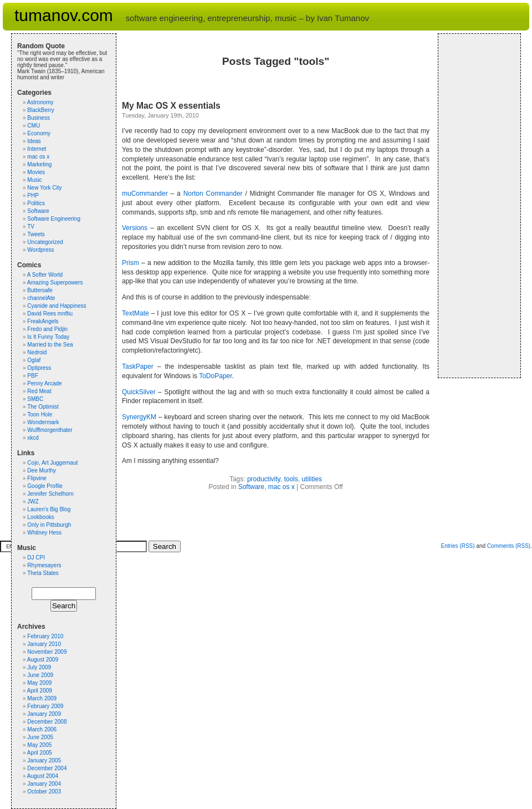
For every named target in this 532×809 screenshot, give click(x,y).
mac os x (282, 487)
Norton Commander (213, 194)
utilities (312, 479)
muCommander (145, 194)
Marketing (39, 164)
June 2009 (40, 675)
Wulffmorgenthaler (50, 430)
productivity (264, 479)
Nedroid (37, 352)
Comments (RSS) (509, 546)
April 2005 (40, 753)
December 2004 (47, 768)
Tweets (36, 234)
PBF (32, 376)
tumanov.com (64, 15)
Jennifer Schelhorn (50, 494)
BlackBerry (40, 110)
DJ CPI (36, 558)
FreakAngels (43, 321)
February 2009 (45, 706)
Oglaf (34, 360)
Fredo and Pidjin (47, 329)
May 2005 (39, 745)
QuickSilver (139, 392)
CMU (34, 126)
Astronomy (40, 102)
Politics (36, 203)
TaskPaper (138, 367)
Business (39, 118)
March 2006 (42, 729)
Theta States (43, 573)
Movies (36, 172)
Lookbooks (40, 517)
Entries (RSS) (457, 546)
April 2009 (40, 691)
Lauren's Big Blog (49, 509)
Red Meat (39, 391)
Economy (39, 133)
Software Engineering (54, 219)
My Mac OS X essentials (171, 106)
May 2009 (39, 683)
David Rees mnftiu (50, 314)
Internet (37, 149)
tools (291, 479)
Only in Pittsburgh (49, 525)
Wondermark (43, 422)
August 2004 (43, 776)
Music (34, 180)
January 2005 (44, 760)
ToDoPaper (215, 376)
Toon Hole (40, 414)
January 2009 (44, 714)
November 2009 (47, 652)
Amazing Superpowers (55, 283)
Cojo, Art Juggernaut (52, 463)
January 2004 (44, 784)
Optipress (39, 368)
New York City (44, 188)
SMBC (35, 399)
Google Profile (45, 486)
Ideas (34, 141)
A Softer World (45, 275)
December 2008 (47, 722)
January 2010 (44, 644)
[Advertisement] (477, 206)
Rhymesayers (44, 565)
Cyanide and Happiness (57, 306)
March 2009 (42, 698)
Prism (131, 263)
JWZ (33, 502)
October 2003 (44, 792)
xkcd (33, 438)
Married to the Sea (50, 345)
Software (251, 487)
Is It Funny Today (48, 337)
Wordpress (40, 250)
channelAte (41, 298)
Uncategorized (45, 242)
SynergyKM (139, 417)
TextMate (135, 313)
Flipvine (37, 478)
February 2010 (45, 636)
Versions (135, 228)
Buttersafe (40, 290)
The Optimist (43, 407)
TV (31, 227)
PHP (33, 195)
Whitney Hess (44, 533)
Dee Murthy (42, 470)
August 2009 (43, 660)
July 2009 (39, 667)
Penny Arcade (44, 383)
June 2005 (40, 737)
